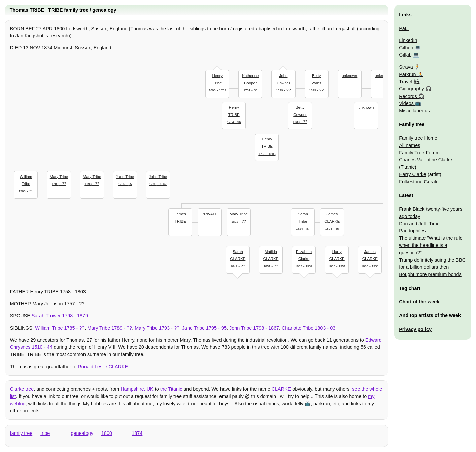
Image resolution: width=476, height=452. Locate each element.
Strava (406, 67)
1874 (137, 433)
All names (410, 145)
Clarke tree (22, 389)
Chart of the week (419, 302)
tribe (45, 433)
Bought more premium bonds (430, 274)
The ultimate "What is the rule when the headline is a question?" (431, 245)
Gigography (411, 89)
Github (406, 48)
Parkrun (407, 74)
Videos (406, 103)
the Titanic (171, 389)
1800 (107, 433)
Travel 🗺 (409, 82)
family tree (21, 433)
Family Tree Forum (419, 153)
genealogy (82, 433)
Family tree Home (418, 138)
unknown (349, 76)
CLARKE (281, 389)
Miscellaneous (414, 111)
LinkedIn (408, 40)
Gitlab (405, 55)
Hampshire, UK (137, 389)
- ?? (283, 82)
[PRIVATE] (209, 214)
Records (408, 96)
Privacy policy (415, 329)
